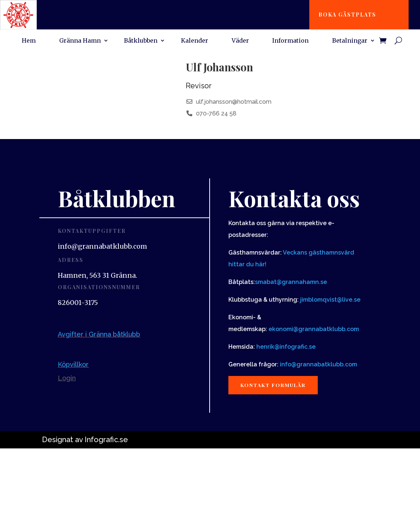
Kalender (195, 41)
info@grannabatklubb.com (318, 364)
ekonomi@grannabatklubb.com (314, 329)
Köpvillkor (73, 364)
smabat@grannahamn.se (291, 282)
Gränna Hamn (80, 41)
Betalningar (350, 41)
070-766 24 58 (216, 113)
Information (290, 41)
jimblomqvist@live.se (330, 300)
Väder (240, 41)
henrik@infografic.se (286, 347)
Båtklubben (141, 41)
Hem (29, 41)
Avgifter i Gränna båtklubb (99, 334)
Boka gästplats (348, 15)
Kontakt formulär (275, 385)
